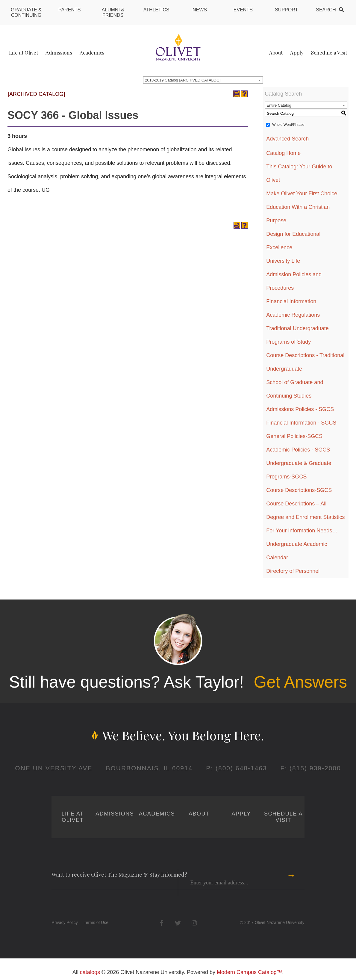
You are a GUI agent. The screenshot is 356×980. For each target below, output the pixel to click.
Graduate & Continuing (26, 12)
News (200, 10)
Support (286, 10)
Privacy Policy (65, 922)
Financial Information (291, 301)
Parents (69, 10)
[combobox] (203, 80)
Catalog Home (283, 153)
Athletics (156, 10)
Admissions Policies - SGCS (300, 409)
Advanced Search (287, 139)
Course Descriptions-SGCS (299, 490)
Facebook (162, 923)
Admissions (59, 52)
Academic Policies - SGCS (298, 450)
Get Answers (300, 682)
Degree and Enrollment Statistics (305, 517)
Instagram (194, 923)
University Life (283, 261)
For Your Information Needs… (302, 531)
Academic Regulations (293, 315)
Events (243, 10)
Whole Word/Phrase (288, 125)
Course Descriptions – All (296, 504)
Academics (92, 52)
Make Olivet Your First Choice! (302, 194)
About (276, 52)
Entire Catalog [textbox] (279, 105)
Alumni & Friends (113, 12)
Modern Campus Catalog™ (249, 972)
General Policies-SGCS (294, 436)
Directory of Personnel (293, 571)
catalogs (90, 972)
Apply (297, 52)
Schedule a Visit (329, 52)
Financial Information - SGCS (301, 423)
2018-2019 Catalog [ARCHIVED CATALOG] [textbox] (183, 80)
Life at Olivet (24, 52)
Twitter (178, 923)
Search (326, 10)
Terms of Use (96, 922)
